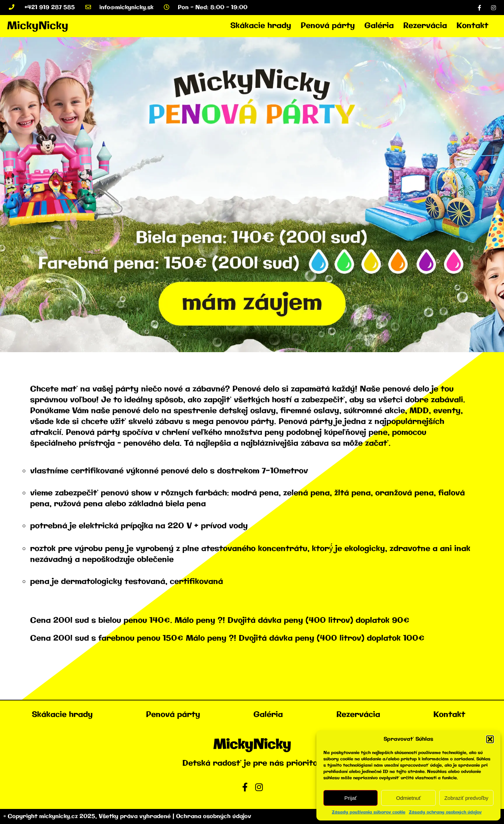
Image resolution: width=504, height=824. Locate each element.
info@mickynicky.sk (119, 8)
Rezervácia (425, 26)
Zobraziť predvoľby (466, 798)
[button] (490, 739)
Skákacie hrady (261, 26)
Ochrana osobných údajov (214, 816)
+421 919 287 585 (42, 8)
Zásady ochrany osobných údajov (445, 812)
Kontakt (472, 26)
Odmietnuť (409, 798)
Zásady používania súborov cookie (369, 812)
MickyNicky (38, 26)
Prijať (351, 798)
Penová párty (328, 26)
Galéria (379, 26)
